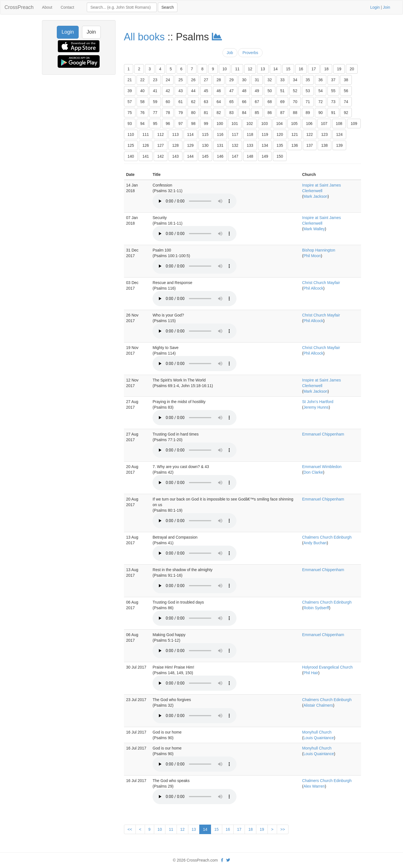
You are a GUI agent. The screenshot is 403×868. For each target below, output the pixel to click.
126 (146, 145)
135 (280, 145)
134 (265, 145)
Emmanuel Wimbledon (322, 467)
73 (333, 102)
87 (282, 113)
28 (219, 80)
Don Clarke (313, 472)
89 (308, 113)
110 (131, 134)
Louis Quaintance (319, 738)
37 (333, 80)
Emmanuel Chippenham (323, 434)
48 (244, 91)
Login (375, 7)
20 (352, 69)
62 (193, 102)
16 (301, 69)
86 (270, 113)
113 (175, 134)
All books (144, 37)
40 (142, 91)
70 (295, 102)
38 (346, 80)
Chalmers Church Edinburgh (327, 537)
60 (168, 102)
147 (235, 156)
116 (220, 134)
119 (265, 134)
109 (354, 124)
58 (142, 102)
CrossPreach (19, 7)
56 (346, 91)
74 (346, 102)
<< (130, 829)
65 (231, 102)
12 (250, 69)
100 (220, 124)
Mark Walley (314, 229)
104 (279, 124)
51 (282, 91)
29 (231, 80)
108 (339, 124)
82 (219, 113)
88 (295, 113)
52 (295, 91)
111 (146, 134)
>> (283, 829)
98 (193, 124)
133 (250, 145)
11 (237, 69)
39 (130, 91)
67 (257, 102)
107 (324, 124)
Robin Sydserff (316, 608)
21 (130, 80)
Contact (67, 7)
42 (168, 91)
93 (130, 124)
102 (249, 124)
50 (270, 91)
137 (310, 145)
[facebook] (222, 860)
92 (346, 113)
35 (308, 80)
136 (295, 145)
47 (231, 91)
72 (321, 102)
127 (161, 145)
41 (155, 91)
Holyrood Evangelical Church (328, 667)
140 (131, 156)
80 (193, 113)
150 (280, 156)
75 (130, 113)
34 (295, 80)
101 (235, 124)
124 (339, 134)
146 (220, 156)
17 (314, 69)
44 (193, 91)
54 (321, 91)
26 (193, 80)
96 (168, 124)
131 (220, 145)
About (47, 7)
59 (155, 102)
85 (257, 113)
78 (168, 113)
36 (321, 80)
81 (206, 113)
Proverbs (250, 53)
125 (131, 145)
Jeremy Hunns (316, 407)
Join (386, 7)
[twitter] (228, 860)
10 (225, 69)
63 (206, 102)
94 (142, 124)
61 (181, 102)
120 (280, 134)
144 (190, 156)
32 (270, 80)
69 (282, 102)
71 (308, 102)
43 (181, 91)
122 (310, 134)
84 (244, 113)
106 (309, 124)
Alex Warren (314, 786)
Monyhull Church (317, 732)
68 (270, 102)
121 (295, 134)
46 (219, 91)
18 (326, 69)
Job (230, 53)
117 (235, 134)
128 (175, 145)
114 (190, 134)
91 (333, 113)
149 (265, 156)
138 (324, 145)
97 (181, 124)
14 (276, 69)
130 (205, 145)
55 (333, 91)
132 (235, 145)
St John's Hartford (318, 402)
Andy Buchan (315, 543)
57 (130, 102)
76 (142, 113)
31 (257, 80)
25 (181, 80)
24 (168, 80)
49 (257, 91)
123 (324, 134)
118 (250, 134)
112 (161, 134)
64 (219, 102)
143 (175, 156)
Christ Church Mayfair (321, 283)
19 (339, 69)
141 (146, 156)
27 (206, 80)
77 (155, 113)
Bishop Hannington (319, 250)
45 (206, 91)
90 (321, 113)
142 (161, 156)
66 (244, 102)
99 (206, 124)
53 (308, 91)
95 (155, 124)
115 (205, 134)
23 (155, 80)
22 (142, 80)
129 (190, 145)
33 (282, 80)
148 (250, 156)
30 (244, 80)
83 (231, 113)
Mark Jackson (315, 196)
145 (205, 156)
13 (263, 69)
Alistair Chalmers (318, 705)
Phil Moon (312, 256)
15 (288, 69)
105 (294, 124)
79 (181, 113)
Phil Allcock (313, 288)
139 (339, 145)
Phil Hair (311, 673)
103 (265, 124)
